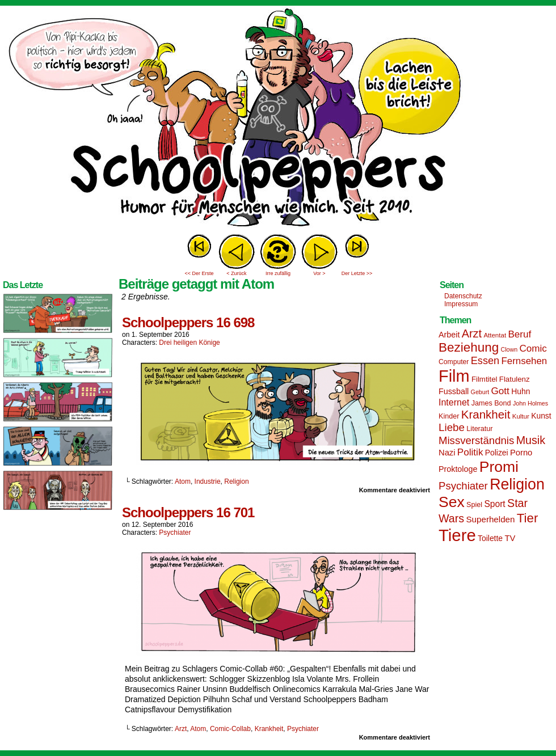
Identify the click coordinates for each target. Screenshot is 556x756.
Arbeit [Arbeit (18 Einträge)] (449, 335)
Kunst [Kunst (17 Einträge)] (541, 416)
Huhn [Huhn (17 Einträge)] (521, 391)
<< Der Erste (199, 273)
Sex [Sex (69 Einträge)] (452, 502)
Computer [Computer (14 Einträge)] (454, 362)
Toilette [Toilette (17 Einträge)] (490, 538)
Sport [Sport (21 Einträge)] (494, 504)
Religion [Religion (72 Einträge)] (517, 484)
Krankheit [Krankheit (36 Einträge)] (486, 414)
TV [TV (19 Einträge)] (510, 538)
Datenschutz (463, 296)
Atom (183, 482)
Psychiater (175, 533)
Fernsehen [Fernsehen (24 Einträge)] (525, 361)
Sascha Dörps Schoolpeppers (278, 119)
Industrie (208, 482)
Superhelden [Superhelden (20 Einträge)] (490, 519)
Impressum (461, 304)
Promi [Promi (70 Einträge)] (499, 467)
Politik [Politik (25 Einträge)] (470, 452)
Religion (236, 482)
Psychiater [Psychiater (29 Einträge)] (463, 486)
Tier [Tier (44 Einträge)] (528, 518)
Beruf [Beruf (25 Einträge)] (519, 334)
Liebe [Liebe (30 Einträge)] (452, 427)
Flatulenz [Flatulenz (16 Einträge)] (515, 379)
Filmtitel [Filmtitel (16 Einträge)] (485, 379)
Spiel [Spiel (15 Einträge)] (474, 505)
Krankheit (269, 729)
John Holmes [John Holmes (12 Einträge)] (530, 403)
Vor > (319, 273)
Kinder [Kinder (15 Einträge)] (449, 416)
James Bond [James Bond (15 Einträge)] (491, 403)
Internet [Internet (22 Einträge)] (454, 402)
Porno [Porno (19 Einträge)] (521, 453)
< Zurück (236, 273)
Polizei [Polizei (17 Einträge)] (497, 453)
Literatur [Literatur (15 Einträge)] (479, 429)
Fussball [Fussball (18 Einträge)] (454, 391)
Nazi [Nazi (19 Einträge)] (447, 453)
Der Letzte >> (357, 273)
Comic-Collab (230, 729)
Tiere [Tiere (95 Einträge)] (457, 535)
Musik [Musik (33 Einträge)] (531, 440)
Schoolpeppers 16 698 (188, 322)
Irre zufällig (278, 273)
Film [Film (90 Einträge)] (454, 376)
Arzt (181, 729)
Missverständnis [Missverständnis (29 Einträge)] (476, 440)
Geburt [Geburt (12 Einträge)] (480, 392)
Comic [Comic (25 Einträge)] (533, 349)
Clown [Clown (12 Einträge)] (509, 349)
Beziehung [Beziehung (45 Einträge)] (469, 347)
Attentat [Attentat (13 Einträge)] (495, 335)
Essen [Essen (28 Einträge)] (485, 361)
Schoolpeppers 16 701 (188, 512)
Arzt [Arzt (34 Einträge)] (472, 333)
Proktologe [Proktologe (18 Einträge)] (458, 469)
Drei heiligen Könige (189, 343)
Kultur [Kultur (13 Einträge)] (521, 416)
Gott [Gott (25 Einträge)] (500, 391)
